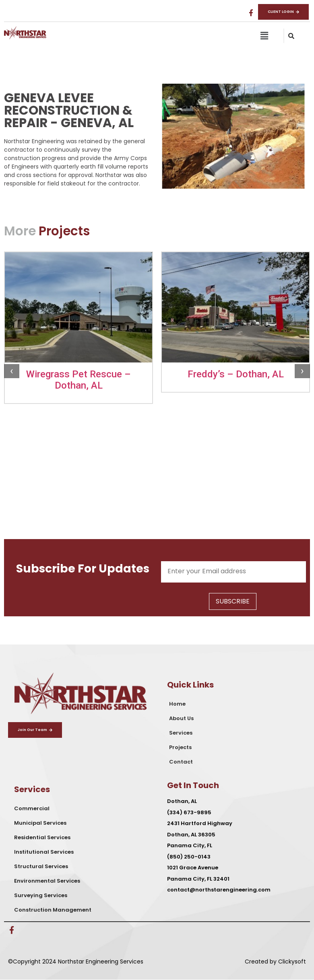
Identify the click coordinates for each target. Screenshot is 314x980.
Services (181, 733)
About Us (181, 718)
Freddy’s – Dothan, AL (236, 374)
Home (177, 704)
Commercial (32, 808)
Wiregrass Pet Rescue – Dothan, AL (78, 380)
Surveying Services (41, 895)
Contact (181, 762)
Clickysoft (292, 961)
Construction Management (53, 910)
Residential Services (42, 837)
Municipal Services (40, 823)
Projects (180, 747)
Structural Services (41, 866)
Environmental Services (47, 881)
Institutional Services (44, 852)
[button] (264, 36)
